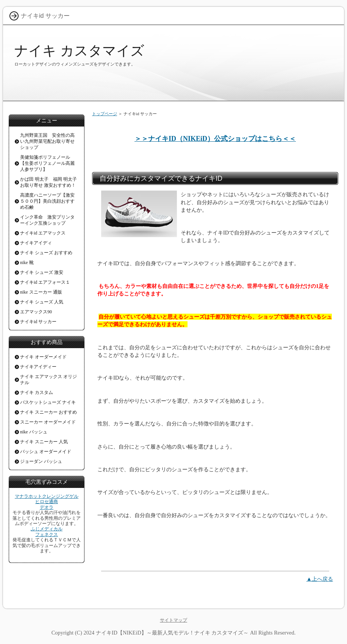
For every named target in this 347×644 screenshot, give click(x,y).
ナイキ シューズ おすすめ (46, 253)
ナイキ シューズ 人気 (42, 302)
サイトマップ (173, 620)
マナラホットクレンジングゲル (47, 496)
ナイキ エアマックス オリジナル (48, 380)
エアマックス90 (36, 312)
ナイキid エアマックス (43, 233)
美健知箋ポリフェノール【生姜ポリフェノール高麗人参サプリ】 (47, 163)
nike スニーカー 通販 (41, 292)
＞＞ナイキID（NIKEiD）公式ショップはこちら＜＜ (215, 139)
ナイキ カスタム (37, 392)
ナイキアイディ (36, 243)
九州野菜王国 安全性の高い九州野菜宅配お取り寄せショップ (47, 141)
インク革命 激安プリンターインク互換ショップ (47, 220)
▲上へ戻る (320, 579)
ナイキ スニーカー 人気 (44, 442)
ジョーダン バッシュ (41, 461)
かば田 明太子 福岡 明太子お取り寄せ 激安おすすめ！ (48, 182)
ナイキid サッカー (38, 322)
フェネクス (47, 535)
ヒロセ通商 (47, 502)
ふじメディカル (47, 529)
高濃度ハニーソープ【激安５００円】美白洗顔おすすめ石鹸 (47, 201)
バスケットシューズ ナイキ (48, 402)
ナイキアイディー (38, 367)
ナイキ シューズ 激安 (42, 272)
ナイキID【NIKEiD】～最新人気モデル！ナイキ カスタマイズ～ (172, 633)
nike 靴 (27, 263)
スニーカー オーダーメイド (48, 422)
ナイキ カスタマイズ (79, 51)
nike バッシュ (34, 432)
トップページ (105, 114)
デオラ (47, 507)
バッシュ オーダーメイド (46, 452)
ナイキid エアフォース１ (45, 282)
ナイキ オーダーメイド (43, 357)
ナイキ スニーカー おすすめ (48, 412)
